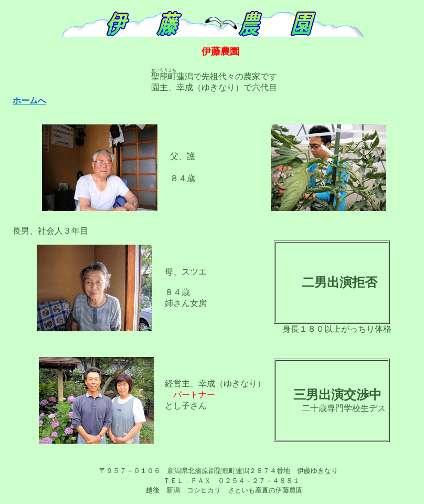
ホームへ (29, 101)
